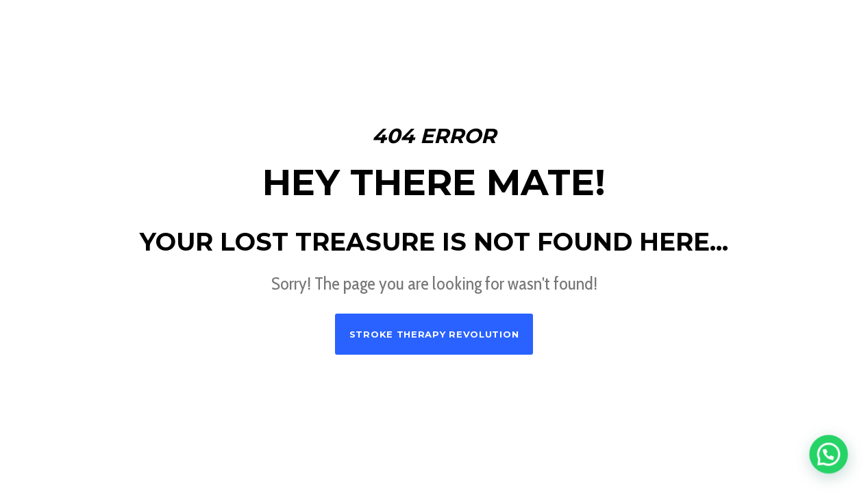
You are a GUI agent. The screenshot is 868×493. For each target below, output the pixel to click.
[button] (831, 462)
